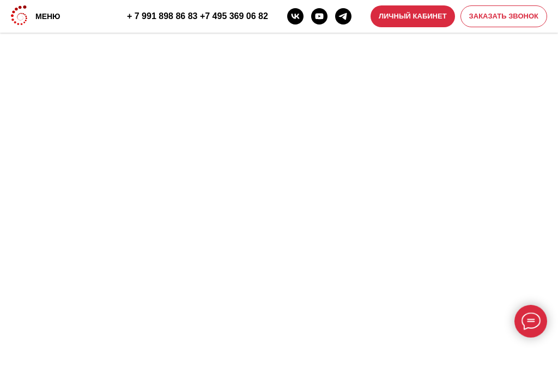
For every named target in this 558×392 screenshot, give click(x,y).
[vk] (295, 16)
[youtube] (319, 16)
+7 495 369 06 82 (234, 16)
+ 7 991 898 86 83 (162, 16)
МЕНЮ (48, 16)
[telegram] (343, 16)
